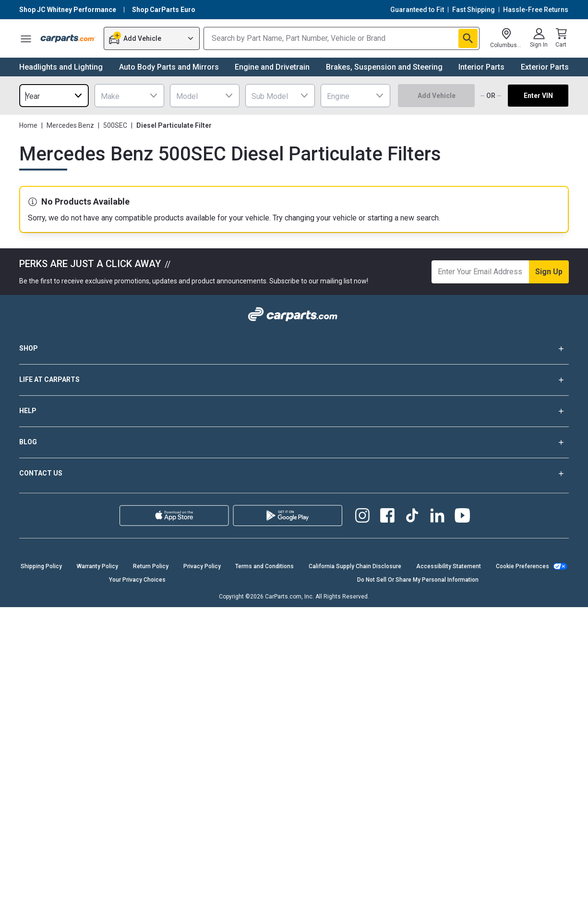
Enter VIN (538, 96)
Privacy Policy (202, 566)
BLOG (294, 442)
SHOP (294, 349)
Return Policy (151, 566)
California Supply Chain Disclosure (355, 566)
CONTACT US (294, 474)
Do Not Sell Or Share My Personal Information (418, 580)
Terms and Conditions (264, 566)
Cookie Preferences (522, 566)
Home (28, 125)
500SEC (115, 125)
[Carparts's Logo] (68, 38)
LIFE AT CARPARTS (294, 380)
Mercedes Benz (70, 125)
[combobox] (54, 96)
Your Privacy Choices (137, 580)
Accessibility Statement (449, 566)
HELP (294, 411)
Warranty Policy (97, 566)
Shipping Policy (41, 566)
